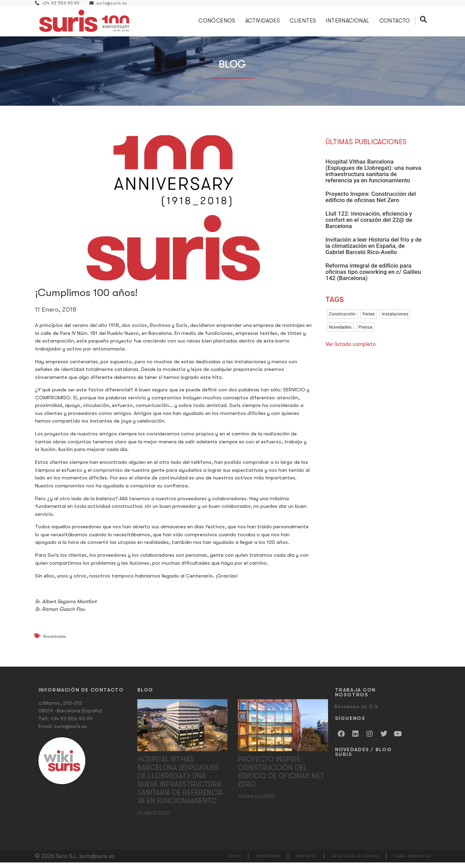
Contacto (396, 24)
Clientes (304, 24)
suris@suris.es (71, 732)
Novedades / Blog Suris (364, 757)
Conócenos (219, 24)
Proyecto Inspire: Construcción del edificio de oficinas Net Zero (371, 202)
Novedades (55, 642)
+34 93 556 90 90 (71, 724)
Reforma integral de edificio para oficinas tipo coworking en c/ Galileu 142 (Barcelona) (373, 277)
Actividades (264, 24)
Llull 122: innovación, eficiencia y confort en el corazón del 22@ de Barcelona (369, 225)
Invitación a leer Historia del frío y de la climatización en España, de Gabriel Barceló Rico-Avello (374, 251)
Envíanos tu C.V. (358, 712)
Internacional (349, 24)
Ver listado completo (351, 350)
